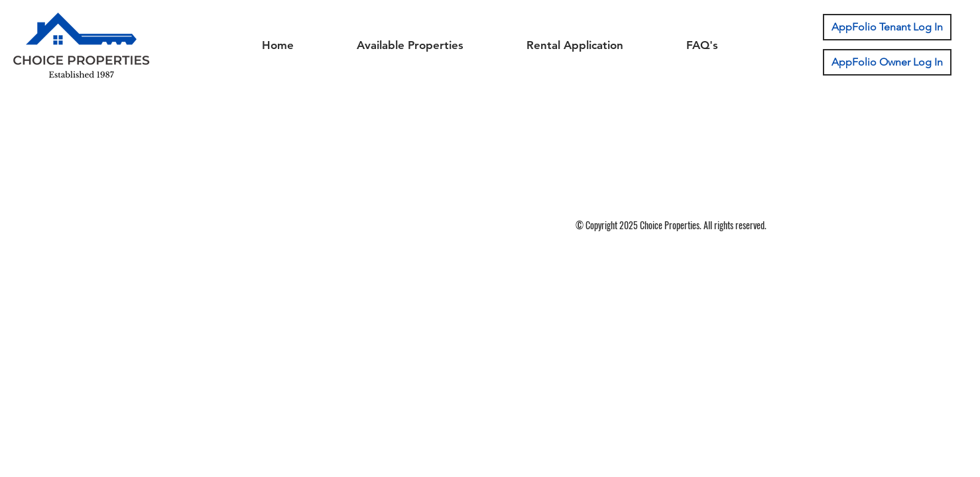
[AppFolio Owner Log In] (887, 62)
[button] (410, 45)
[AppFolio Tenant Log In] (887, 27)
